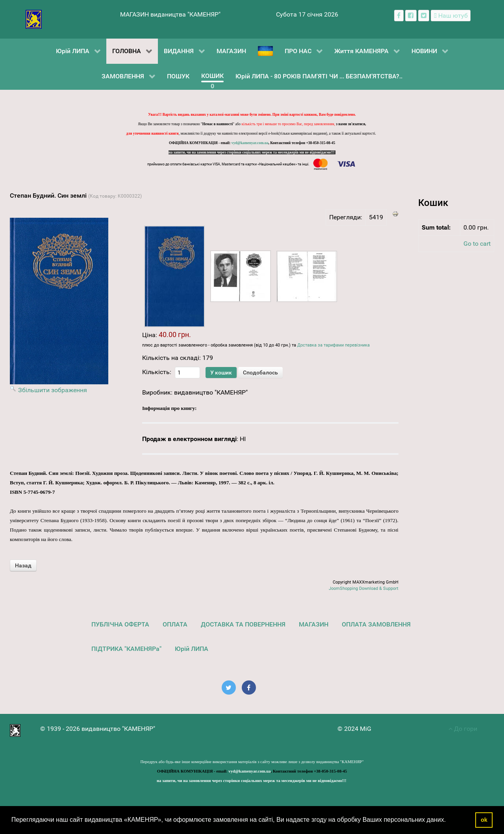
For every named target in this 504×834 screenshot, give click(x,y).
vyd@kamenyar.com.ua (250, 143)
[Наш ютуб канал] (451, 16)
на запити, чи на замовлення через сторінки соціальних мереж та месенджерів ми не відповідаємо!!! (252, 152)
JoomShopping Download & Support (364, 588)
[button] (449, 821)
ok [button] (484, 820)
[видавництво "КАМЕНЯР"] (34, 19)
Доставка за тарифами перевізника (334, 345)
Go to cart (477, 244)
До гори (463, 729)
